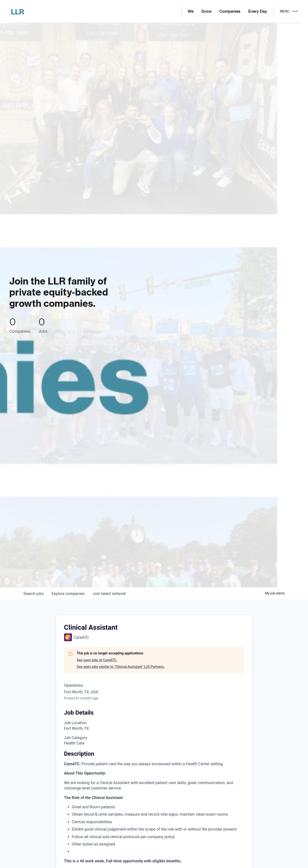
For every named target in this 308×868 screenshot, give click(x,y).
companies (68, 594)
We (191, 11)
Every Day (258, 11)
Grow (206, 11)
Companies (230, 11)
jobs (34, 594)
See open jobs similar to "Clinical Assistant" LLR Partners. (121, 667)
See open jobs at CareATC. (97, 660)
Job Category (76, 738)
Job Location (75, 723)
